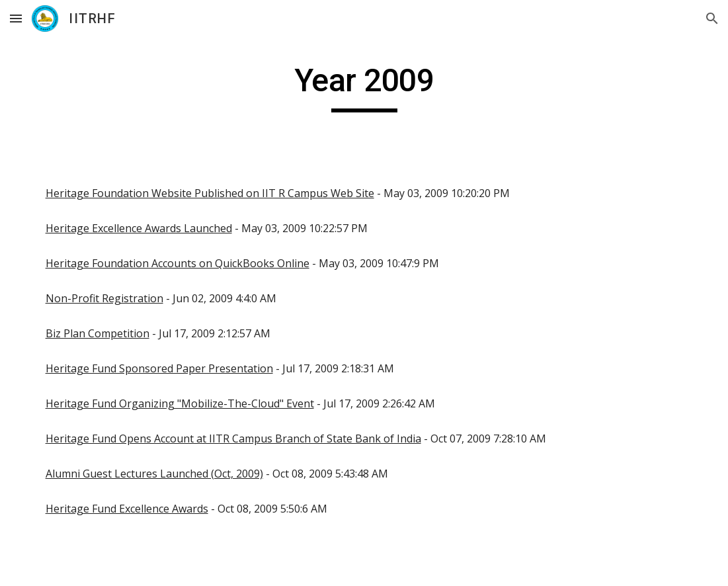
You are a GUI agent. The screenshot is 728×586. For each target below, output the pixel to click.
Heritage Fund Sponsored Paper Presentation (159, 368)
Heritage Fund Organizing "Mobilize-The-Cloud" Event (180, 403)
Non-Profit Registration (104, 298)
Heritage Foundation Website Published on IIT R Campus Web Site (210, 193)
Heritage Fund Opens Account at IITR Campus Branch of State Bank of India (233, 439)
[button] (16, 18)
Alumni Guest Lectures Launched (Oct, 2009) (154, 474)
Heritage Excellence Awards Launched (139, 228)
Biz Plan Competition (98, 333)
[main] (364, 87)
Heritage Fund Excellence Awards (127, 509)
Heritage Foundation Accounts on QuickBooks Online (178, 263)
